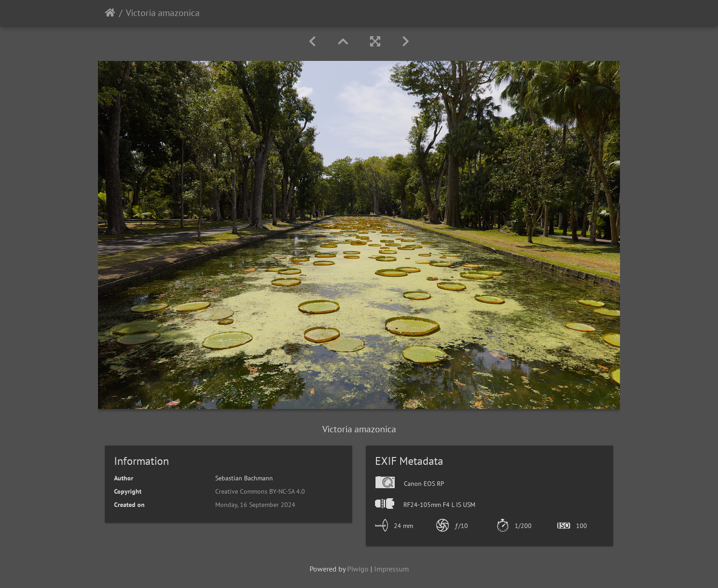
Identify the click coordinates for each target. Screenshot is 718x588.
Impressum (392, 569)
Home (110, 13)
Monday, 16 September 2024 (255, 505)
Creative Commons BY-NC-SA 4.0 (260, 491)
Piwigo (358, 569)
